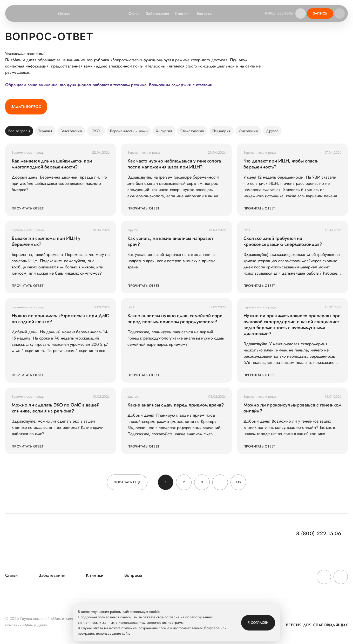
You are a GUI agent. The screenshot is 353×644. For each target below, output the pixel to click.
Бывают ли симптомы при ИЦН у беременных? (46, 241)
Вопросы (203, 13)
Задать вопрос (26, 107)
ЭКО (96, 131)
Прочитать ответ (28, 208)
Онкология (248, 131)
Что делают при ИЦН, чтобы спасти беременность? (281, 164)
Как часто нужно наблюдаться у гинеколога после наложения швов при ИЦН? (174, 164)
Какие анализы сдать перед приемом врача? (176, 405)
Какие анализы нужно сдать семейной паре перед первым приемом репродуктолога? (175, 319)
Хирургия (164, 131)
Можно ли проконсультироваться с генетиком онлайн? (292, 408)
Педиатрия (222, 131)
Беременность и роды (129, 131)
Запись (320, 13)
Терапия (45, 131)
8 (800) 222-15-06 (278, 13)
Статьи (133, 13)
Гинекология (71, 131)
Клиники (182, 13)
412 (238, 482)
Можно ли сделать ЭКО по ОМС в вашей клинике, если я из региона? (56, 408)
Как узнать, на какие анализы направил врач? (170, 241)
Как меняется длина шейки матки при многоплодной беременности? (52, 164)
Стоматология (192, 131)
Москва (68, 13)
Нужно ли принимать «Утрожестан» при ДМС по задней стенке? (60, 319)
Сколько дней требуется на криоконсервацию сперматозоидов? (283, 241)
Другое (272, 131)
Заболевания (156, 13)
